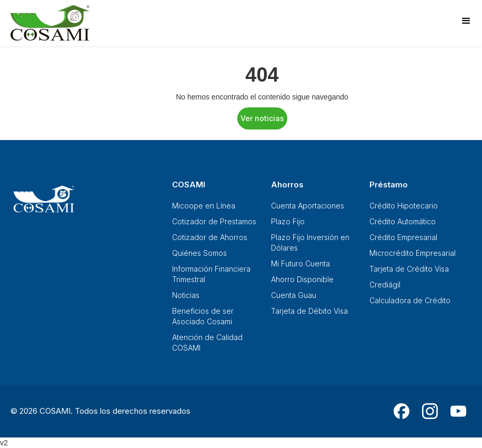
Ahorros (287, 185)
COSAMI (189, 185)
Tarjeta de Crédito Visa (409, 269)
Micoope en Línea (204, 206)
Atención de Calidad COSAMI (207, 342)
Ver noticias (262, 118)
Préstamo (389, 185)
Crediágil (385, 285)
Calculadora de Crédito (410, 300)
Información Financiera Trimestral (211, 274)
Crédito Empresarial (403, 237)
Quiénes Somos (199, 253)
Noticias (186, 295)
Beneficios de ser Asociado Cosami (203, 316)
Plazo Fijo (288, 221)
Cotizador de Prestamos (214, 221)
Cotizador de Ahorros (210, 237)
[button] (466, 21)
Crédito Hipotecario (404, 206)
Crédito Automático (403, 221)
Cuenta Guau (294, 295)
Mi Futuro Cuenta (300, 263)
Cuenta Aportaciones (308, 206)
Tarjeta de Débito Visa (309, 311)
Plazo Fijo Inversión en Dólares (310, 242)
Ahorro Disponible (302, 279)
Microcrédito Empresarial (413, 253)
